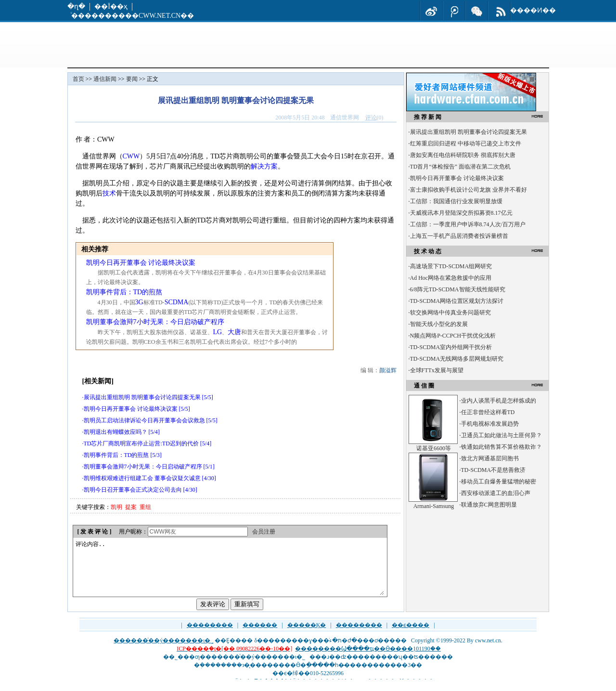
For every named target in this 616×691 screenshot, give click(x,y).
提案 (131, 507)
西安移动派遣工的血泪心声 (496, 493)
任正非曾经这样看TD (488, 412)
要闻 (132, 79)
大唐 (234, 332)
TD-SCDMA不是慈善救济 (494, 470)
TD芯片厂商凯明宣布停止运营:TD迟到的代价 (141, 443)
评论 (371, 117)
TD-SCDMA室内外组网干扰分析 (451, 347)
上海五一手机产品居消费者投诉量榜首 (459, 236)
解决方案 (264, 166)
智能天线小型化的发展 (439, 324)
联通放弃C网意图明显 (489, 505)
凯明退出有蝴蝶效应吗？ (115, 432)
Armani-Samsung (434, 506)
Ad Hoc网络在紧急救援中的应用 (451, 278)
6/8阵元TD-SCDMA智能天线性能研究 (458, 289)
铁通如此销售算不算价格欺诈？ (501, 447)
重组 (145, 507)
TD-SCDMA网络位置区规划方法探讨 (457, 301)
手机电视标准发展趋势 (490, 424)
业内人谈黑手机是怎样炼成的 (499, 401)
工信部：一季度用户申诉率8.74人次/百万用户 (468, 224)
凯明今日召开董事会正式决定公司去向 (133, 490)
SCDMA (177, 302)
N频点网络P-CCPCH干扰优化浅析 (453, 336)
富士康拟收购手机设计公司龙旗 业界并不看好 (468, 190)
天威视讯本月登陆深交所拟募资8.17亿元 (461, 213)
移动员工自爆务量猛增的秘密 (499, 482)
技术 (109, 193)
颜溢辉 (388, 370)
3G (139, 302)
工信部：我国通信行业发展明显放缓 (456, 201)
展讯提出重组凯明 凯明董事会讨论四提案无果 (142, 397)
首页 (78, 79)
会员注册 (264, 532)
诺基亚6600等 (434, 448)
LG (218, 332)
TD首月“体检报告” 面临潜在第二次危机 (461, 167)
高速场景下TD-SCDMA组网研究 (451, 266)
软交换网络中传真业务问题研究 (450, 313)
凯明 (116, 507)
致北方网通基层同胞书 (490, 458)
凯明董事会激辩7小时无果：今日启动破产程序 (155, 322)
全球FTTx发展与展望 (437, 370)
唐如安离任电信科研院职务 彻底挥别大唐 (463, 155)
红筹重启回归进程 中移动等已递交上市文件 (466, 143)
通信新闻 (105, 79)
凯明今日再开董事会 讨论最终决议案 (141, 263)
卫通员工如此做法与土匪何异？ (501, 435)
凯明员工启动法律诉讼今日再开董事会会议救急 (144, 420)
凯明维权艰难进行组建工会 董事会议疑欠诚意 (142, 478)
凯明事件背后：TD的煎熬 (124, 292)
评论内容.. (230, 573)
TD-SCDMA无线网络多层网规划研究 (457, 359)
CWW (131, 156)
